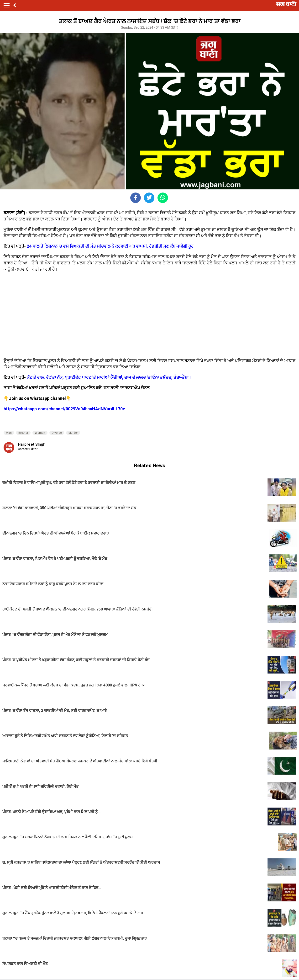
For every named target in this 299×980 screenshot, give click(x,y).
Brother (23, 433)
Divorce (57, 433)
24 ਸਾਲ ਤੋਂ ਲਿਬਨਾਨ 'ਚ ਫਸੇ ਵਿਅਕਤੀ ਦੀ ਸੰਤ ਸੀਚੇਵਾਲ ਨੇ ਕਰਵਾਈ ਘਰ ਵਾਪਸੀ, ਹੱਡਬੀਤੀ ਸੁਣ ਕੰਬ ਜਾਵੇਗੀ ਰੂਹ (110, 246)
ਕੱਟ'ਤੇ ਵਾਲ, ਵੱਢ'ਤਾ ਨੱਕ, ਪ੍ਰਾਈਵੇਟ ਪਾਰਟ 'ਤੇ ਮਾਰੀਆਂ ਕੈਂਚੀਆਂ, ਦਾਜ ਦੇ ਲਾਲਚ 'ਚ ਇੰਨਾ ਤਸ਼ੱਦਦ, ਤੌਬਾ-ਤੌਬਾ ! (109, 377)
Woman (40, 433)
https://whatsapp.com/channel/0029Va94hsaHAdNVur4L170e (64, 409)
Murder (73, 433)
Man (9, 433)
